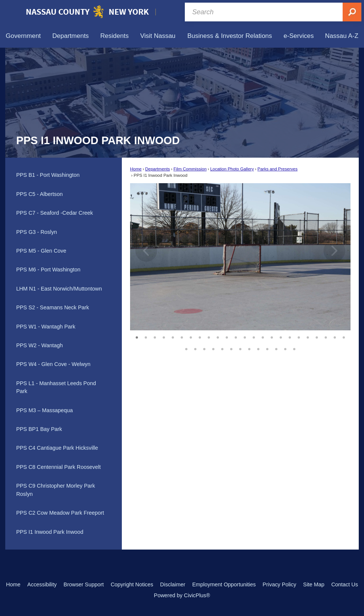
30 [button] (231, 348)
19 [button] (299, 336)
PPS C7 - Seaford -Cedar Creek (55, 213)
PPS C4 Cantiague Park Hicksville (57, 448)
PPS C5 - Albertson (39, 194)
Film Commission (190, 169)
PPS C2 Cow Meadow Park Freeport (60, 513)
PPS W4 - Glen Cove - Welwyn (53, 364)
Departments (157, 169)
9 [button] (209, 336)
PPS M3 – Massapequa (44, 410)
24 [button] (344, 336)
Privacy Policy (280, 584)
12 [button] (236, 336)
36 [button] (285, 348)
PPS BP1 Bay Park (39, 429)
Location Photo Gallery (232, 169)
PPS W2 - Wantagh (39, 345)
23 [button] (335, 336)
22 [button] (326, 336)
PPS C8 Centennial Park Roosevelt (58, 467)
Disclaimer (173, 584)
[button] (334, 257)
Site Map (314, 584)
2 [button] (146, 336)
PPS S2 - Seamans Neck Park (52, 307)
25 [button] (186, 348)
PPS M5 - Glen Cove (41, 251)
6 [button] (182, 336)
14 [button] (254, 336)
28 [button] (213, 348)
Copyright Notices (132, 584)
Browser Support (84, 584)
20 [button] (308, 336)
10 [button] (218, 336)
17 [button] (281, 336)
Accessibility (42, 584)
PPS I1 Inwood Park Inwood (50, 532)
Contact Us (345, 584)
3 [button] (155, 336)
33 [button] (258, 348)
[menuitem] (23, 36)
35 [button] (276, 348)
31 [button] (240, 348)
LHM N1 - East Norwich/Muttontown (59, 289)
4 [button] (164, 336)
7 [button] (191, 336)
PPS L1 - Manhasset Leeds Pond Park (56, 387)
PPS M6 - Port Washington (48, 270)
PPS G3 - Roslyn (37, 232)
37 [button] (294, 348)
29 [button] (222, 348)
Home (136, 169)
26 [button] (195, 348)
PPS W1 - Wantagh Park (46, 327)
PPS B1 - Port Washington (48, 175)
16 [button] (272, 336)
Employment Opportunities (224, 584)
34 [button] (267, 348)
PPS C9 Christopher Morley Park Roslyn (55, 490)
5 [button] (173, 336)
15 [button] (263, 336)
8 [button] (200, 336)
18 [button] (290, 336)
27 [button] (204, 348)
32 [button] (249, 348)
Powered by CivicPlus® (182, 595)
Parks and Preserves (278, 169)
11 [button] (227, 336)
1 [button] (137, 336)
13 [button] (245, 336)
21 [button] (317, 336)
